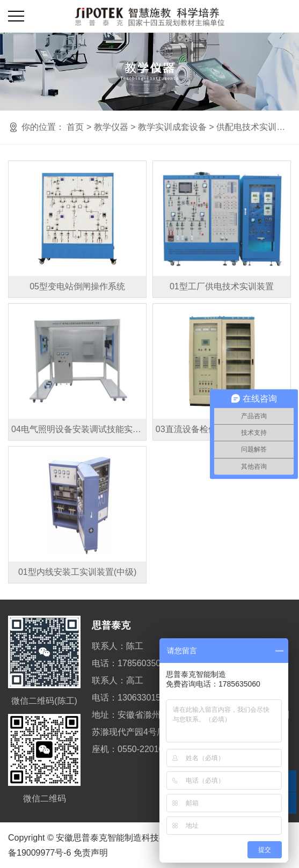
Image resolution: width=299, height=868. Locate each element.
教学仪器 (111, 127)
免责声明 (91, 853)
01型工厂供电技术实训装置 (222, 286)
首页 (75, 127)
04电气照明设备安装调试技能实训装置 (79, 429)
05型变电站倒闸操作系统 (77, 286)
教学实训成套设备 (172, 127)
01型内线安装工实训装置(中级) (77, 572)
